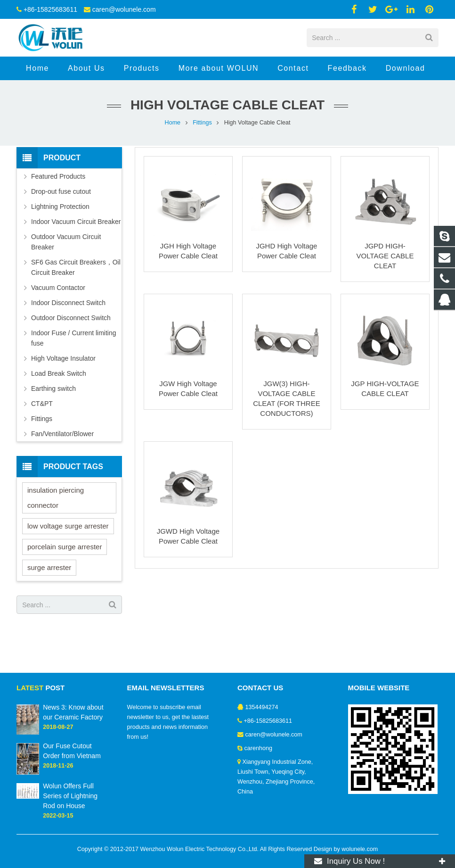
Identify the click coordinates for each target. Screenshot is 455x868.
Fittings (202, 123)
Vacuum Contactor (58, 288)
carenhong (259, 748)
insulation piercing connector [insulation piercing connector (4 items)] (56, 498)
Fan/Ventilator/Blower (62, 434)
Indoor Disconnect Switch (68, 303)
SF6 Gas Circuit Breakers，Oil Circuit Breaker (76, 267)
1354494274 (262, 707)
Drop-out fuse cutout (61, 191)
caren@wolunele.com (124, 9)
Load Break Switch (59, 373)
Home (173, 123)
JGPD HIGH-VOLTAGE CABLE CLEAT (385, 256)
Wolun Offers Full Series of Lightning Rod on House (70, 796)
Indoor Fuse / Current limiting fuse (74, 338)
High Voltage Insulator (63, 358)
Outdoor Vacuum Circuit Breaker (66, 242)
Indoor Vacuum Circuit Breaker (76, 222)
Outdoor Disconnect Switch (71, 318)
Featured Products (58, 176)
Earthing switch (53, 389)
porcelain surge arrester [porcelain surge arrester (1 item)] (65, 547)
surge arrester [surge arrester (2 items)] (49, 567)
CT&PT (42, 404)
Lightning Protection (60, 207)
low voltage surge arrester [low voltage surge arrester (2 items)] (68, 526)
